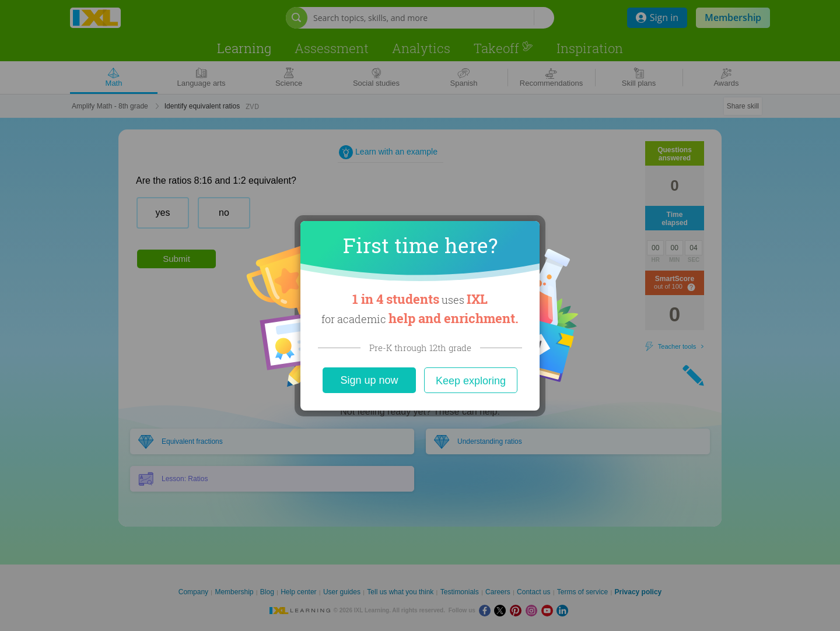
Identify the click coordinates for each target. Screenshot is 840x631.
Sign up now (369, 380)
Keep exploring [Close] (471, 381)
